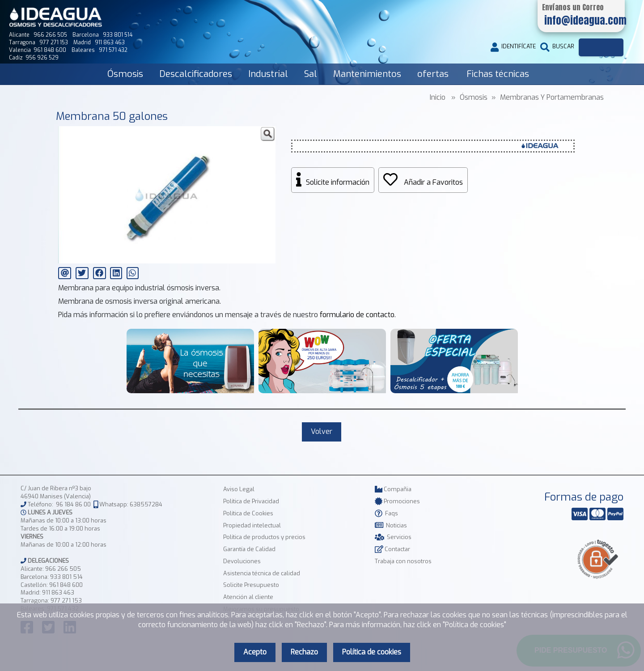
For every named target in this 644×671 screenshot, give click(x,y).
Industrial (268, 74)
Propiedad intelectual (252, 525)
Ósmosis (125, 74)
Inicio (438, 97)
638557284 (146, 504)
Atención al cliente (248, 597)
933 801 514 (66, 577)
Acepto (255, 652)
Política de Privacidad (251, 501)
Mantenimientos (367, 74)
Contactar (392, 549)
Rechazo (304, 652)
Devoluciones (242, 561)
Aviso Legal (239, 489)
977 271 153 (66, 601)
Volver (322, 431)
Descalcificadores (196, 74)
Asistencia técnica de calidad (262, 573)
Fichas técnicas (498, 74)
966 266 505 (63, 569)
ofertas (433, 74)
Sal (311, 74)
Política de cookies (372, 652)
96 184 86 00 (73, 504)
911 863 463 (58, 592)
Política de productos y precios (264, 537)
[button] (267, 134)
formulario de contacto (357, 315)
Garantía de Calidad (249, 549)
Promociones (397, 501)
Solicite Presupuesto (251, 585)
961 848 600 (66, 585)
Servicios (393, 537)
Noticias (391, 525)
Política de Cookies (248, 513)
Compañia (393, 489)
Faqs (386, 513)
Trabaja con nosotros (403, 561)
